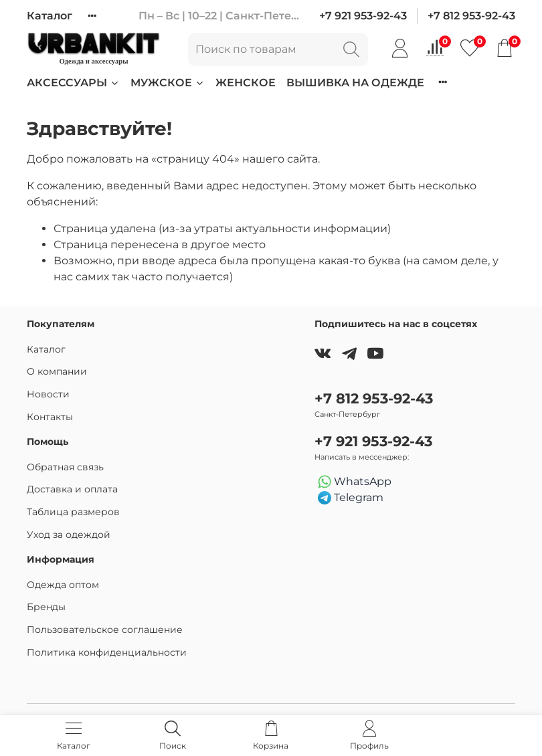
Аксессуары (73, 83)
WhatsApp (355, 482)
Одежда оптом (63, 585)
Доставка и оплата (72, 489)
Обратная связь (65, 467)
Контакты (50, 417)
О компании (57, 371)
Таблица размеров (73, 512)
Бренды (46, 607)
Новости (48, 394)
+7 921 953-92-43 (363, 16)
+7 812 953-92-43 (471, 16)
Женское (246, 83)
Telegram (351, 498)
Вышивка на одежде (355, 83)
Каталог (50, 16)
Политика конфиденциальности (107, 652)
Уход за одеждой (69, 535)
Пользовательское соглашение (105, 630)
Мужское (168, 83)
